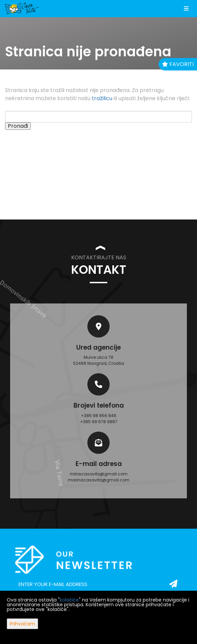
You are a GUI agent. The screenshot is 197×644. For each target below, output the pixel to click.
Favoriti (178, 64)
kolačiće (69, 600)
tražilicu (102, 98)
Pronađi (18, 126)
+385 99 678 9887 (99, 422)
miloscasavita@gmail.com (99, 474)
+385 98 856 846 (99, 416)
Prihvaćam (22, 624)
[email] (98, 584)
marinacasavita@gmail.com (99, 480)
